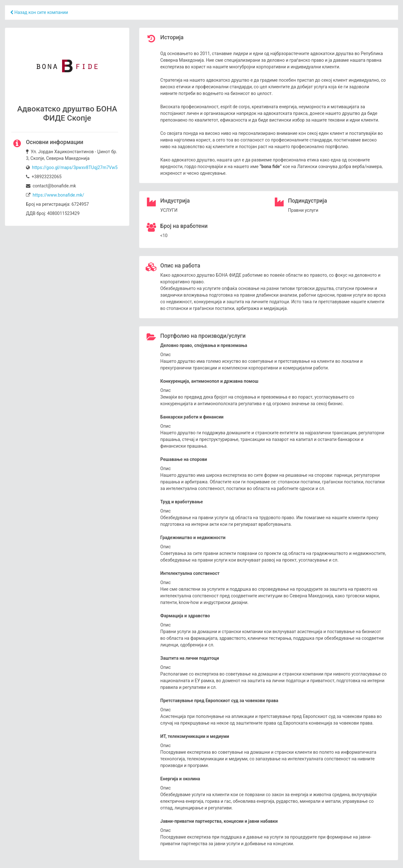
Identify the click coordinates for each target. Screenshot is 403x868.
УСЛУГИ (169, 210)
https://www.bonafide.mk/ (58, 195)
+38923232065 (44, 177)
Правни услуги (303, 210)
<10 (164, 236)
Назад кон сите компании (39, 12)
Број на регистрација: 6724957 (57, 204)
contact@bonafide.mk (51, 186)
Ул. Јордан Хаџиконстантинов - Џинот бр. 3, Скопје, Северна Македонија (72, 155)
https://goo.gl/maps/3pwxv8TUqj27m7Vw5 (75, 167)
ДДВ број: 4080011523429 (53, 213)
